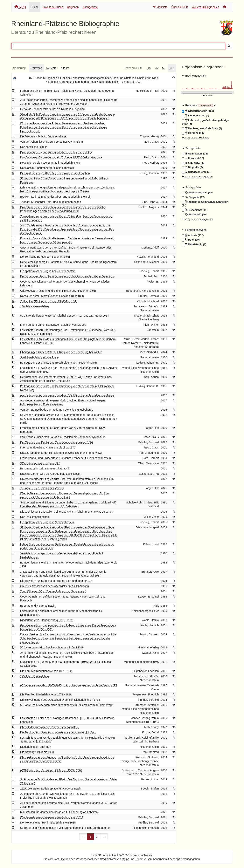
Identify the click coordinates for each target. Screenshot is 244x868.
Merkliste (160, 7)
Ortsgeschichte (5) (196, 172)
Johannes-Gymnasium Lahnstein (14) (205, 204)
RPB (20, 7)
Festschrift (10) (194, 215)
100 (172, 68)
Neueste (51, 68)
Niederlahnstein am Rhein (36, 747)
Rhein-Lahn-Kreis (148, 78)
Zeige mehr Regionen (196, 137)
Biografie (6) (192, 167)
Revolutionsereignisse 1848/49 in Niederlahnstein (50, 163)
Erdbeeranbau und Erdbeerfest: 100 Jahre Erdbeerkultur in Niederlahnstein (66, 458)
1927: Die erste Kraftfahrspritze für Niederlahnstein (51, 789)
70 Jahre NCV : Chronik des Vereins (42, 488)
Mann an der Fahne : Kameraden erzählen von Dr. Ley (53, 325)
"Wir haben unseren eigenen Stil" (40, 463)
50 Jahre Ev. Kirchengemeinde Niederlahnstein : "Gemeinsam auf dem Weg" (66, 705)
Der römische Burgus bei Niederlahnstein (45, 257)
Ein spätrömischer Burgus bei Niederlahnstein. (48, 271)
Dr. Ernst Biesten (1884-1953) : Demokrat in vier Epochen (55, 173)
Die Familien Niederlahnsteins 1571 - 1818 (46, 694)
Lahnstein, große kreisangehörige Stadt (72, 82)
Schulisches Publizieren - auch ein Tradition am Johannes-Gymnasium (63, 437)
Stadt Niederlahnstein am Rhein (39, 357)
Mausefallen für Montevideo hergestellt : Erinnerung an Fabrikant (59, 812)
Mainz (125, 859)
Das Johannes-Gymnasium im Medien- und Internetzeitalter (56, 152)
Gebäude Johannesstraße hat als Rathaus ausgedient (53, 109)
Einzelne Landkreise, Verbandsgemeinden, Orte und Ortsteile (98, 78)
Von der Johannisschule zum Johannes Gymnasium (52, 142)
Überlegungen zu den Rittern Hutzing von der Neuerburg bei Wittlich (61, 352)
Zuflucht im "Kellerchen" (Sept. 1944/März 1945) (49, 301)
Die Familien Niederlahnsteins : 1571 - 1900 (47, 671)
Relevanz (36, 68)
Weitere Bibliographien (206, 7)
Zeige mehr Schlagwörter (198, 219)
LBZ (62, 859)
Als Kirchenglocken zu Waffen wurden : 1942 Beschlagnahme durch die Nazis (67, 395)
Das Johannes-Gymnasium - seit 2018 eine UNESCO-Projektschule (61, 157)
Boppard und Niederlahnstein (38, 606)
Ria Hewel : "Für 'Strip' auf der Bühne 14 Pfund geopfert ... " (56, 581)
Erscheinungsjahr (194, 76)
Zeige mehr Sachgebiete (197, 177)
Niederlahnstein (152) (198, 111)
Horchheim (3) (194, 133)
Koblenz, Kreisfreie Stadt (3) (202, 128)
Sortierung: (20, 68)
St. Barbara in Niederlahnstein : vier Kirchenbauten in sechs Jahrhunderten (65, 828)
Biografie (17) (193, 197)
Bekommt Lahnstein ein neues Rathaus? (45, 468)
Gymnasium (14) (195, 154)
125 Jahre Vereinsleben (35, 676)
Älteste (65, 68)
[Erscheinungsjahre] (207, 96)
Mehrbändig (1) (194, 244)
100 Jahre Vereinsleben (35, 306)
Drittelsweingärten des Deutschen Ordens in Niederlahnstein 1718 (60, 700)
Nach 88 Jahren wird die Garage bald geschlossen (51, 474)
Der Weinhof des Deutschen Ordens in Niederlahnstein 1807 (57, 442)
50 (164, 68)
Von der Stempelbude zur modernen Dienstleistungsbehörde (57, 410)
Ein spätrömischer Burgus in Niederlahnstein (47, 522)
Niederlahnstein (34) (197, 193)
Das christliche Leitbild (34, 147)
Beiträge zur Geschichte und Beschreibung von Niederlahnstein (59, 363)
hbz (178, 859)
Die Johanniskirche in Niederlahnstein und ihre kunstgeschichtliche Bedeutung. (68, 276)
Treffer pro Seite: (133, 68)
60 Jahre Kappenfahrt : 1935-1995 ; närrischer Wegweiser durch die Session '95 (69, 685)
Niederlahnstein (109, 82)
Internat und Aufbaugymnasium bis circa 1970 (48, 448)
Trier (138, 859)
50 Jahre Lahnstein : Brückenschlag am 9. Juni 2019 (52, 647)
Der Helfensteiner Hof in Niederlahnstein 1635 (48, 823)
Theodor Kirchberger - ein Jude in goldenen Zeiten (51, 202)
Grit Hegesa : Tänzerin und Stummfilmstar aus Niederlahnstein (58, 291)
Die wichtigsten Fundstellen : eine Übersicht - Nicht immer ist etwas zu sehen (67, 512)
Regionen (73, 7)
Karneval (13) (193, 158)
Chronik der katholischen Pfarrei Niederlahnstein (49, 727)
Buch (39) (191, 240)
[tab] (20, 68)
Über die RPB (180, 7)
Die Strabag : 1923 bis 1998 (37, 752)
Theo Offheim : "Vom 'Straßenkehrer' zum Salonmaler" (53, 591)
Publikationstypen (194, 230)
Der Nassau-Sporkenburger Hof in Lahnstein (47, 168)
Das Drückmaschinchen (35, 517)
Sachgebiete (90, 7)
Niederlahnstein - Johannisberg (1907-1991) (47, 620)
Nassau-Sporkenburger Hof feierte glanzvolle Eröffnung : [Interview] (61, 453)
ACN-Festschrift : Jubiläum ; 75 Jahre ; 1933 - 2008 (51, 770)
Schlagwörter (192, 187)
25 (156, 68)
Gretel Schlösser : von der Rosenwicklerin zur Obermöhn (55, 586)
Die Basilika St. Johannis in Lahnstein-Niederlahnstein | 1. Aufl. (58, 732)
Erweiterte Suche (53, 7)
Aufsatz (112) (193, 235)
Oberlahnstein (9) (195, 116)
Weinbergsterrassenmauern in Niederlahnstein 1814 (52, 817)
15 (149, 68)
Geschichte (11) (195, 210)
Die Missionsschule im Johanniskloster (44, 136)
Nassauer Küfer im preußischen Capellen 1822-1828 (52, 296)
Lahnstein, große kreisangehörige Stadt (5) (205, 122)
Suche (35, 7)
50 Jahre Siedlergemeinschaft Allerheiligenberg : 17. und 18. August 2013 (65, 316)
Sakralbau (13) (194, 163)
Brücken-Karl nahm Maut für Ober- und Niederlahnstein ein (56, 197)
